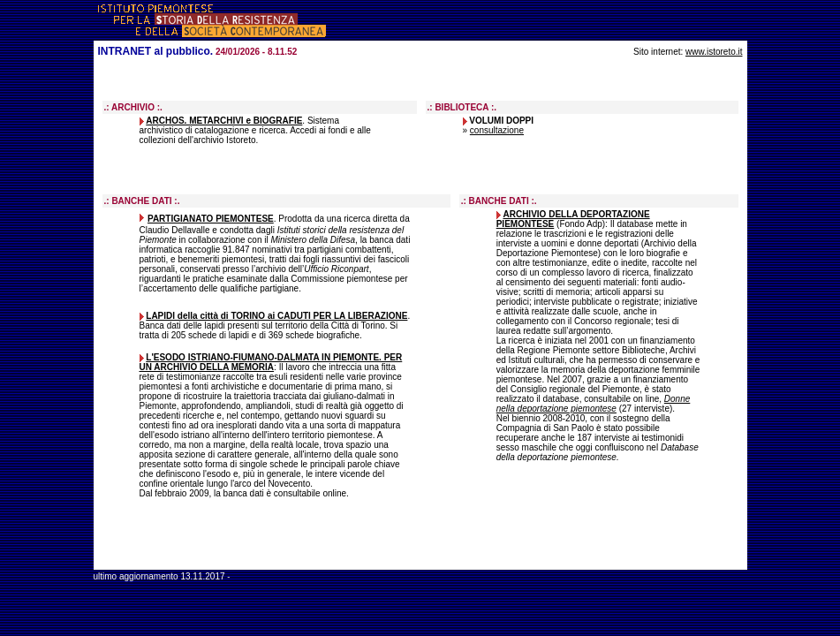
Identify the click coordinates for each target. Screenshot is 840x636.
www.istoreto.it (714, 52)
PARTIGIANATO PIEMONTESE (211, 219)
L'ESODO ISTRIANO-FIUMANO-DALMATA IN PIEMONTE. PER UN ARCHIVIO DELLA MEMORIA (271, 362)
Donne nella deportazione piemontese (594, 404)
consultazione (497, 130)
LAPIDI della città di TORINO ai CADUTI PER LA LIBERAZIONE (276, 316)
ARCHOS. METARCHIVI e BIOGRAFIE (224, 121)
